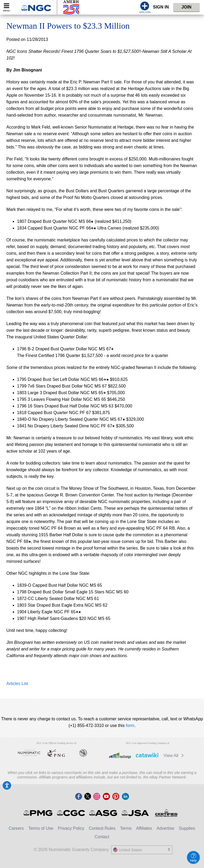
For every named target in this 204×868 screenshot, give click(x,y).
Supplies (187, 828)
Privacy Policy (71, 828)
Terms (126, 828)
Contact (102, 837)
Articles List (17, 684)
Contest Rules (102, 828)
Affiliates (144, 828)
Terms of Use (41, 828)
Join (186, 7)
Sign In (161, 7)
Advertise (165, 828)
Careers (16, 828)
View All (174, 756)
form (130, 726)
